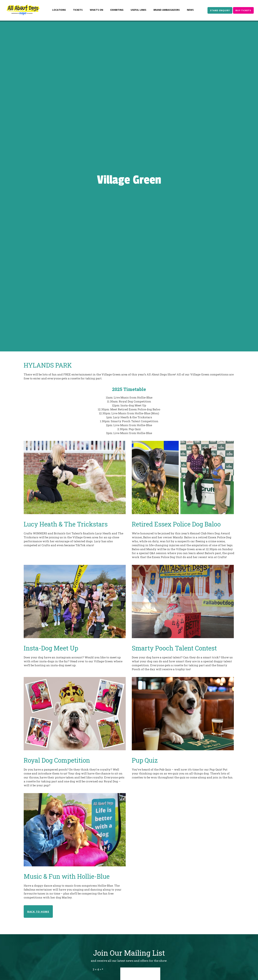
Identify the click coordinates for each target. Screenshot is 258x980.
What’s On (97, 10)
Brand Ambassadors (167, 10)
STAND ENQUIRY (220, 10)
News (190, 10)
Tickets (78, 10)
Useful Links (138, 10)
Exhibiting (117, 10)
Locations (59, 10)
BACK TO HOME (38, 911)
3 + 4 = (97, 969)
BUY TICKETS (243, 10)
